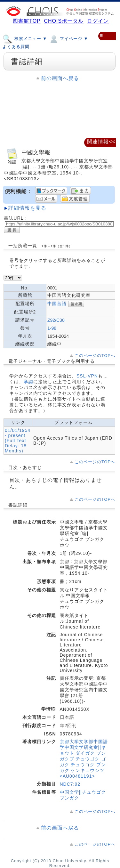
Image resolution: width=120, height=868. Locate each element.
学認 (28, 382)
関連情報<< (101, 142)
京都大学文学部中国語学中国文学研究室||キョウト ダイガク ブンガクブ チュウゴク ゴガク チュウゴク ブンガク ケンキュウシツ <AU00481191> (84, 759)
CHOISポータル (64, 21)
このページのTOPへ (95, 356)
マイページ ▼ (68, 38)
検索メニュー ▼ (25, 38)
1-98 (52, 328)
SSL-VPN (87, 376)
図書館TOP (27, 21)
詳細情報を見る (27, 208)
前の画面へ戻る (60, 78)
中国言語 (57, 304)
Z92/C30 (56, 320)
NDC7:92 (70, 784)
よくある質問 (16, 47)
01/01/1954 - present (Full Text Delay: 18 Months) (18, 441)
